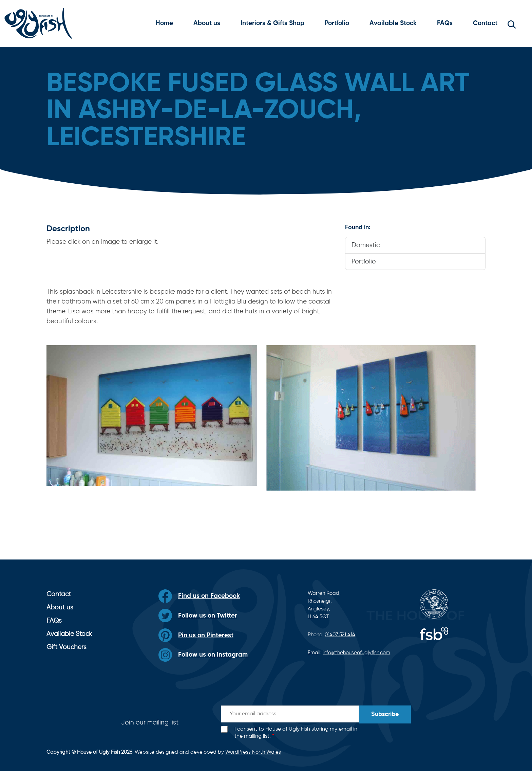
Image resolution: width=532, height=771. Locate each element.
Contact (485, 23)
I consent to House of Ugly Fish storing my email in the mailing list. (296, 733)
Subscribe (385, 714)
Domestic (366, 245)
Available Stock (393, 23)
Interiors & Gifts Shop (272, 23)
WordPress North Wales (253, 752)
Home (164, 23)
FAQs (445, 23)
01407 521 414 (340, 635)
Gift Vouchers (66, 647)
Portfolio (337, 23)
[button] (512, 23)
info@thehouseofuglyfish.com (356, 653)
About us (207, 23)
